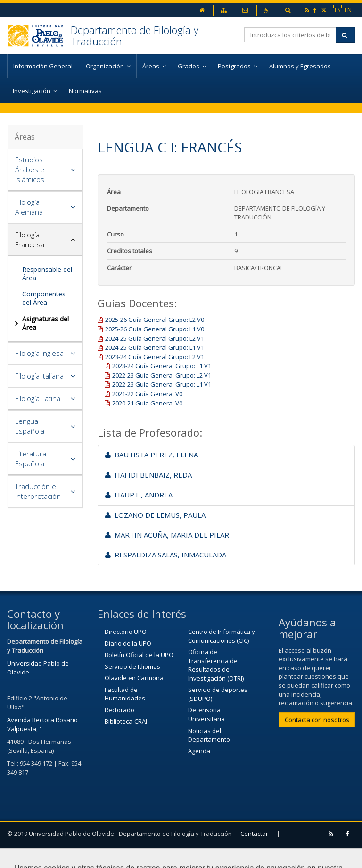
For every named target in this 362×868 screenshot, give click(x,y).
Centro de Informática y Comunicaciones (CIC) (222, 636)
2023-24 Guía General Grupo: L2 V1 (155, 357)
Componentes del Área (44, 298)
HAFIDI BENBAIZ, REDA (148, 475)
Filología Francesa (30, 240)
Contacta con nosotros (317, 720)
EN (348, 10)
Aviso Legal (28, 856)
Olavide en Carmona (134, 678)
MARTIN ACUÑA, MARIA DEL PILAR (167, 535)
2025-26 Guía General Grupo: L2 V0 (155, 320)
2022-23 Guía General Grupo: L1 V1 (162, 384)
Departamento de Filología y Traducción (135, 35)
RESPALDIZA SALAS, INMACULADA (166, 555)
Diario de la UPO (128, 643)
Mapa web (79, 856)
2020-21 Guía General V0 (147, 403)
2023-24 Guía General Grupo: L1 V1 (162, 366)
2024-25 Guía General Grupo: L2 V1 (155, 338)
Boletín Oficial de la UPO (139, 655)
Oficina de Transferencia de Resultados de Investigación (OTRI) (216, 665)
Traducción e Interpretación (38, 491)
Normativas (86, 91)
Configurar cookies (142, 856)
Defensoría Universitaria (206, 714)
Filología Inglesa (39, 353)
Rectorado (119, 710)
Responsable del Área (47, 274)
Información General (44, 66)
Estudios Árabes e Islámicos (30, 169)
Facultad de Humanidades (125, 694)
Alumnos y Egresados (301, 66)
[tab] (45, 170)
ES (337, 10)
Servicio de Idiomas (132, 666)
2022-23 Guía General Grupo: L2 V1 (162, 375)
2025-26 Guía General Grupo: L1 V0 (155, 329)
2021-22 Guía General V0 (147, 394)
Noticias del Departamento (209, 735)
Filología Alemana (29, 207)
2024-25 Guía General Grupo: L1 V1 (155, 347)
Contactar (254, 834)
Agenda (199, 751)
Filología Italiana (39, 376)
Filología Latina (38, 398)
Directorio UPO (126, 632)
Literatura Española (31, 459)
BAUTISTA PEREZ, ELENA (152, 455)
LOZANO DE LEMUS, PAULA (155, 515)
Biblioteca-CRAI (126, 721)
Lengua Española (30, 426)
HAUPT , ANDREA (139, 495)
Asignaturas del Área (45, 323)
